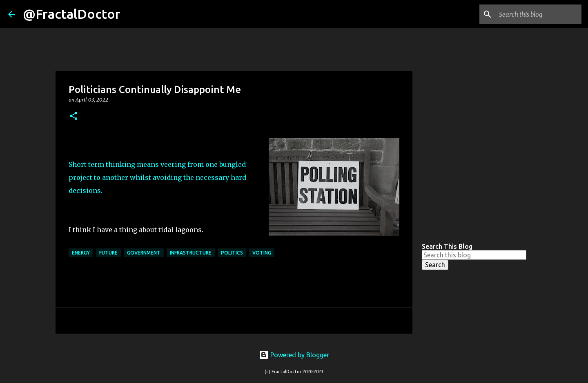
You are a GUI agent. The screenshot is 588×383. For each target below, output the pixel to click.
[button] (73, 116)
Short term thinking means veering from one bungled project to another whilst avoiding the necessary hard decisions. (157, 177)
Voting (262, 253)
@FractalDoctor (72, 14)
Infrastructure (191, 253)
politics (232, 253)
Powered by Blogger (294, 355)
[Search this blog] (539, 14)
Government (144, 253)
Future (108, 253)
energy (81, 253)
